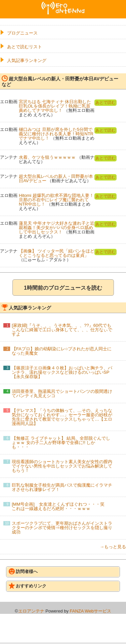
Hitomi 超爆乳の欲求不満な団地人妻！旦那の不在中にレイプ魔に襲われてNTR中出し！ (56, 200)
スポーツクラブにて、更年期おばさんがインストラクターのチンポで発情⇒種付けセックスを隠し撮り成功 (62, 528)
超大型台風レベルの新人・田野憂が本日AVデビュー (56, 178)
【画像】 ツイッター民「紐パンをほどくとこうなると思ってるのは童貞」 (57, 253)
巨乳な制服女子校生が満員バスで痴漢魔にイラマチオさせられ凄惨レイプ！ (62, 487)
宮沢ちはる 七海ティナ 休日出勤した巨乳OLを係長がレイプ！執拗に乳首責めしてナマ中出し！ (55, 106)
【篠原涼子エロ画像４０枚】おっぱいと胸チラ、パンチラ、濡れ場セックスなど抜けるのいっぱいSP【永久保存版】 (62, 372)
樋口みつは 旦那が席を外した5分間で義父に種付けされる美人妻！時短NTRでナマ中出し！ (56, 134)
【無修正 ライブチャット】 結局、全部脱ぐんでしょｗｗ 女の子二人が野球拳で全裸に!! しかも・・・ (61, 443)
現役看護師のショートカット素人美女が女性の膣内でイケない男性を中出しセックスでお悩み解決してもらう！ (62, 466)
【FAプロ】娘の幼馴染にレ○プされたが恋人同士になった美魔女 (62, 351)
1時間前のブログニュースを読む (63, 288)
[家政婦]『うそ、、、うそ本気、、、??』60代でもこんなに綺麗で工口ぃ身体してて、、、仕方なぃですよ (62, 330)
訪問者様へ (23, 571)
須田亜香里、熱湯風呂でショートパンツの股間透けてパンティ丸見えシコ (62, 393)
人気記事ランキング (27, 60)
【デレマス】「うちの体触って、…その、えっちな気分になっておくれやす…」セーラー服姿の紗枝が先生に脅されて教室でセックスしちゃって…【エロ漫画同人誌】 (62, 417)
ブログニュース (22, 33)
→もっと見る (113, 547)
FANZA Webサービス (91, 611)
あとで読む (106, 102)
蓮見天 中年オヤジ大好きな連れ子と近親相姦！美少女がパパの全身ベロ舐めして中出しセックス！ (57, 228)
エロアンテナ (63, 4)
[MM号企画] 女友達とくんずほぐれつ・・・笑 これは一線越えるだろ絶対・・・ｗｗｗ (60, 506)
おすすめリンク (28, 586)
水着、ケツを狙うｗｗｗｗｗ (47, 157)
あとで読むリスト (25, 47)
